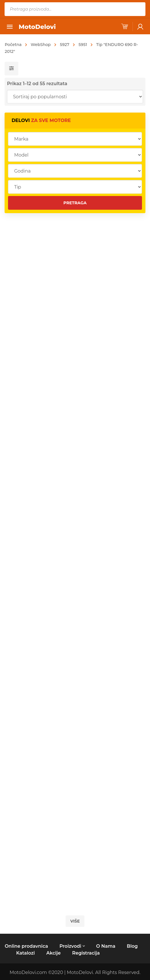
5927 (65, 45)
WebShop (41, 45)
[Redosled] (75, 97)
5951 (83, 45)
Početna (13, 45)
